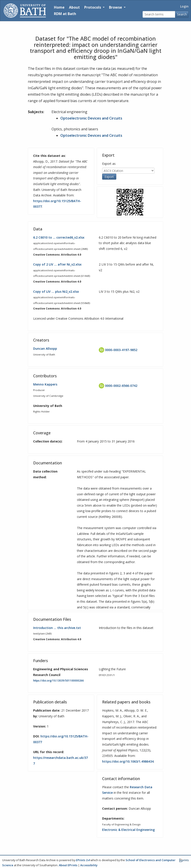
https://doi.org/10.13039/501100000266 (58, 681)
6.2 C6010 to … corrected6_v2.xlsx (59, 237)
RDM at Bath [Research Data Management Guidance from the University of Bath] (65, 14)
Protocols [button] (93, 7)
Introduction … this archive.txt (57, 628)
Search (182, 14)
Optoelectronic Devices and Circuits (91, 118)
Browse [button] (116, 7)
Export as (109, 164)
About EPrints (68, 865)
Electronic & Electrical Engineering (128, 830)
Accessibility (89, 865)
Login (184, 6)
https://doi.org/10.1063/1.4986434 (128, 761)
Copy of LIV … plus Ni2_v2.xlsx (56, 292)
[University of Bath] (25, 11)
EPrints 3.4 (83, 860)
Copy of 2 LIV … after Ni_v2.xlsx (57, 264)
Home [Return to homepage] (59, 7)
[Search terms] (159, 14)
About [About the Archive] (74, 7)
